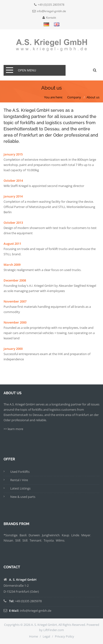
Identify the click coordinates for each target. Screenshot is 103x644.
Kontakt (51, 18)
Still (18, 540)
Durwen (34, 535)
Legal (46, 636)
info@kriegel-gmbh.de (51, 11)
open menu (27, 70)
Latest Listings (20, 488)
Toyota (49, 540)
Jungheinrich (51, 535)
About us (93, 97)
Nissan (8, 540)
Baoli (23, 535)
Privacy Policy (64, 636)
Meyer (86, 535)
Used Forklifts (20, 472)
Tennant (36, 540)
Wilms (60, 540)
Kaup (65, 535)
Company (74, 97)
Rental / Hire (19, 480)
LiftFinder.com (54, 630)
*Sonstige (10, 535)
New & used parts (23, 497)
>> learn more (13, 429)
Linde (75, 535)
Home (33, 636)
